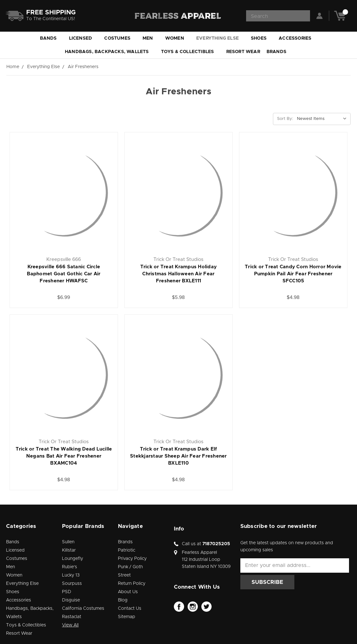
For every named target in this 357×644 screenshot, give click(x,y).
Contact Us (130, 609)
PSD (67, 592)
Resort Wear (243, 52)
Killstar (69, 550)
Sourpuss (72, 584)
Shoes (262, 38)
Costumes (120, 38)
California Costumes (83, 609)
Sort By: (285, 119)
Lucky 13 (71, 575)
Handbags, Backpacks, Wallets (110, 52)
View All (70, 625)
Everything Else (220, 38)
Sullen (68, 542)
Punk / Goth (130, 567)
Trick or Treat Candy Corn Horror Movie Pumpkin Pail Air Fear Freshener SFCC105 (293, 274)
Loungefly (73, 559)
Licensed (84, 38)
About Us (128, 592)
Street (124, 575)
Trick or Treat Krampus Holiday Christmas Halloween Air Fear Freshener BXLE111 (179, 274)
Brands (279, 52)
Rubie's (70, 567)
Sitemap (127, 617)
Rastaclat (72, 617)
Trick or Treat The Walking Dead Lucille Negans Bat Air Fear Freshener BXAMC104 (64, 456)
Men (151, 38)
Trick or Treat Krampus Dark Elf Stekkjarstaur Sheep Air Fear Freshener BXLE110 (178, 456)
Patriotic (127, 550)
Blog (123, 600)
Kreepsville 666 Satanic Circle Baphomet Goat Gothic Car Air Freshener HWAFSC (64, 274)
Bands (51, 38)
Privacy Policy (132, 559)
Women (178, 38)
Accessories (298, 38)
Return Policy (132, 584)
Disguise (71, 600)
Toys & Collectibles (190, 52)
